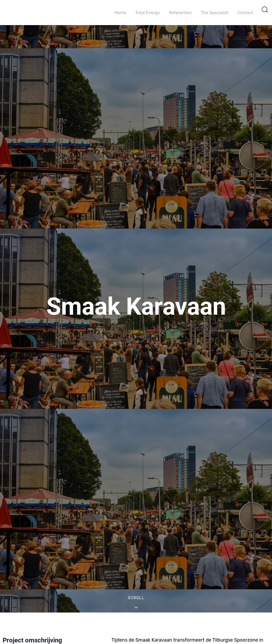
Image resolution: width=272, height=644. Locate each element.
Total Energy (148, 13)
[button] (265, 9)
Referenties (180, 13)
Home (120, 13)
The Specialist (215, 13)
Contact (245, 13)
